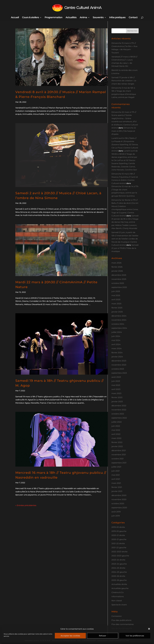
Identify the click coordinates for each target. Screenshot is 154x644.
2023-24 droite (118, 560)
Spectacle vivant (119, 605)
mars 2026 (116, 263)
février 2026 (117, 267)
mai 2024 (116, 340)
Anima (83, 18)
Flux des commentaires (123, 624)
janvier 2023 (117, 401)
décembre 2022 (119, 406)
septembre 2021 (119, 463)
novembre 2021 (119, 455)
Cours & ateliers (31, 18)
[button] (149, 629)
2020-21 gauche (119, 539)
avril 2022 (116, 434)
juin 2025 (116, 291)
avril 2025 (116, 299)
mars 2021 (116, 483)
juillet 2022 (117, 422)
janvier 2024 (117, 357)
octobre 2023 (118, 369)
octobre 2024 (118, 324)
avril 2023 (116, 389)
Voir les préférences (135, 636)
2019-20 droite (118, 527)
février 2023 (117, 397)
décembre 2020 (119, 495)
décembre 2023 (119, 361)
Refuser (103, 636)
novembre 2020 (119, 499)
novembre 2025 (119, 279)
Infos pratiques (117, 18)
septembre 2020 (119, 508)
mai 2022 (116, 430)
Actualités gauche (120, 588)
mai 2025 (116, 295)
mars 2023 (116, 393)
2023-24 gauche (119, 564)
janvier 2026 (117, 271)
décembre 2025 (119, 275)
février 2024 (117, 353)
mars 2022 (116, 438)
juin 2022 (116, 426)
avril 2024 (116, 344)
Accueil (15, 18)
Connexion (117, 616)
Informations (118, 596)
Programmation (54, 18)
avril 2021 (116, 479)
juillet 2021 (116, 467)
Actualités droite (119, 584)
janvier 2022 (117, 446)
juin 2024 (116, 336)
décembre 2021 (119, 450)
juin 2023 (116, 381)
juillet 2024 (117, 332)
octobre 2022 (118, 414)
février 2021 (117, 487)
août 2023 (116, 377)
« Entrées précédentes (26, 505)
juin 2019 (116, 516)
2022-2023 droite (119, 552)
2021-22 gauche (119, 548)
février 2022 (117, 442)
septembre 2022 (119, 418)
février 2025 (117, 308)
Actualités (71, 18)
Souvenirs (98, 18)
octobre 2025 (118, 283)
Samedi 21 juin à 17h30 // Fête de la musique (125, 248)
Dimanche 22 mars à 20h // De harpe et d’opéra (124, 131)
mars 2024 (116, 348)
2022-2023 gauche (120, 556)
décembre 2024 (119, 316)
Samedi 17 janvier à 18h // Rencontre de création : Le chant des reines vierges (124, 81)
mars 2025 (116, 304)
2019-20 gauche (119, 531)
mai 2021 (116, 475)
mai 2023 (116, 385)
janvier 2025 (117, 312)
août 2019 (116, 512)
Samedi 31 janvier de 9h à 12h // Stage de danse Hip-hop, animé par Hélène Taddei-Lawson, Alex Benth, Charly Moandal (125, 222)
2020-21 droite (118, 535)
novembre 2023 (119, 365)
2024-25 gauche (119, 572)
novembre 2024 (119, 320)
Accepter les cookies (70, 636)
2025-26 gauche (119, 580)
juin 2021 (116, 471)
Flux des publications (121, 620)
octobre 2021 (118, 459)
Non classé (117, 601)
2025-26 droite (118, 576)
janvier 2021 (117, 491)
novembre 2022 (119, 410)
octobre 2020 (118, 503)
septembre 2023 (119, 373)
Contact (133, 18)
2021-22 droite (118, 543)
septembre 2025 (119, 287)
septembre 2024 (119, 328)
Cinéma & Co (118, 592)
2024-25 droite (118, 568)
